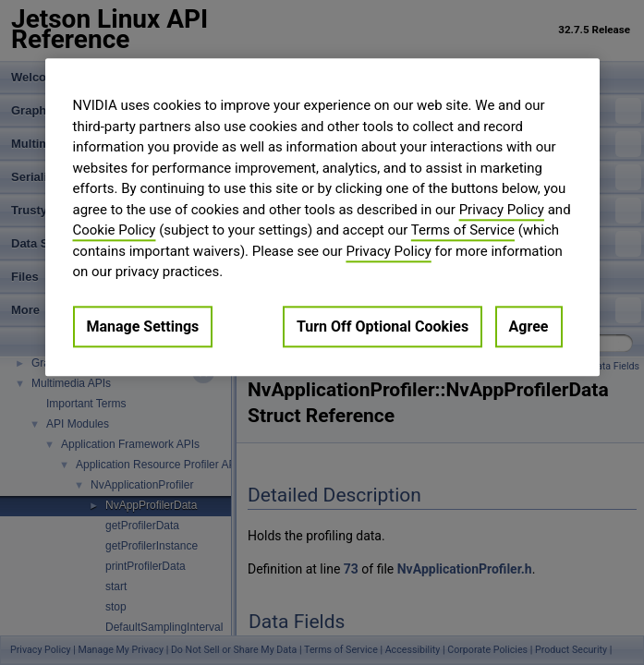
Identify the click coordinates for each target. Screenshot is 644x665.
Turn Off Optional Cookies (383, 326)
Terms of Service (463, 230)
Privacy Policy (502, 210)
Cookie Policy (115, 230)
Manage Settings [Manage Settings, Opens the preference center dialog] (143, 326)
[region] (322, 217)
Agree (529, 326)
